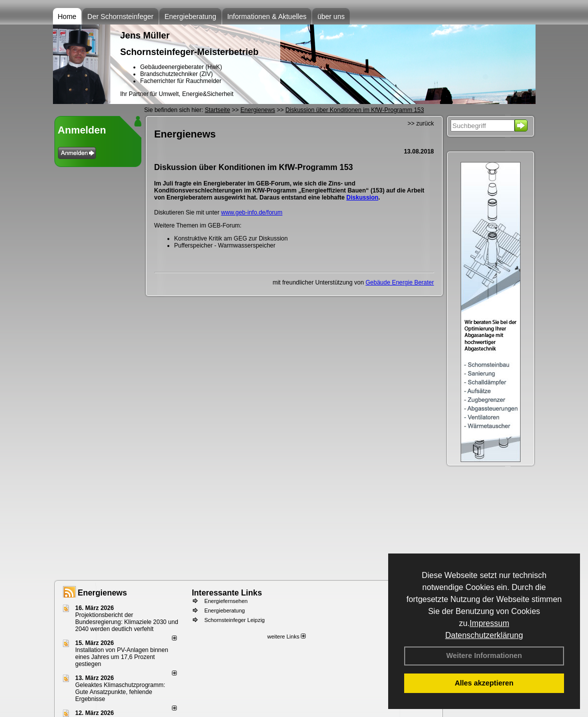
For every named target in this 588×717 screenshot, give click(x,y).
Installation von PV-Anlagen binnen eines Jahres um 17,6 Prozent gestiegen (122, 657)
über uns (331, 16)
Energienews (103, 593)
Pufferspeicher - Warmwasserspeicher (225, 245)
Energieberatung (190, 16)
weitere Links (287, 636)
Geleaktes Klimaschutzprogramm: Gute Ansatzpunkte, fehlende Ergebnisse (120, 692)
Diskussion (362, 197)
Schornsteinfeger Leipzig (235, 620)
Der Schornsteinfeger (120, 16)
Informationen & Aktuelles (267, 16)
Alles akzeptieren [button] (484, 683)
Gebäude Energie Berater (400, 282)
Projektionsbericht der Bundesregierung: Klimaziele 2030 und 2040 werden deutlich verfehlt (127, 622)
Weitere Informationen (484, 655)
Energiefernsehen (226, 601)
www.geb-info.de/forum (252, 212)
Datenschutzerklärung (484, 635)
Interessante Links (227, 593)
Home (67, 16)
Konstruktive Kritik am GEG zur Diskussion (231, 238)
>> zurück (421, 123)
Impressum (489, 623)
